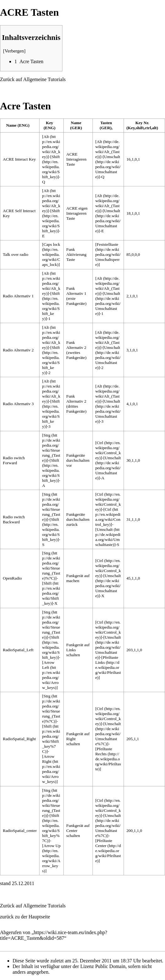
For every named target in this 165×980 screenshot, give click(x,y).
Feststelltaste (107, 244)
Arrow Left (48, 665)
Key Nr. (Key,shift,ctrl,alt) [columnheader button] (142, 125)
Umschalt (112, 157)
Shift (56, 157)
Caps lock (52, 244)
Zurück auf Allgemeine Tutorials (33, 79)
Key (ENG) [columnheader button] (50, 125)
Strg (47, 435)
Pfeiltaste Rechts (104, 751)
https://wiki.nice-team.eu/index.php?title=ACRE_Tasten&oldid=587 (54, 935)
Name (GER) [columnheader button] (76, 125)
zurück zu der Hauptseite (25, 917)
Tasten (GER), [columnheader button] (106, 125)
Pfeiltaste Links (107, 660)
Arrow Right (48, 759)
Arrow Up (52, 846)
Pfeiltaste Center (104, 843)
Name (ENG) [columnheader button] (18, 125)
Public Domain (110, 966)
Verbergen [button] (14, 51)
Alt (46, 137)
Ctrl (100, 443)
